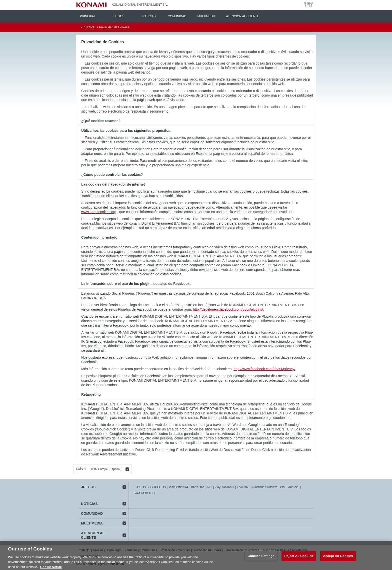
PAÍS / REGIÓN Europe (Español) (99, 469)
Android (293, 487)
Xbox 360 (243, 487)
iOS (282, 487)
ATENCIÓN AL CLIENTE (242, 16)
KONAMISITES (308, 5)
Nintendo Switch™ (265, 487)
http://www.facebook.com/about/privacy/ (264, 369)
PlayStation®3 (224, 487)
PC (209, 487)
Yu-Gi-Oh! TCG (145, 493)
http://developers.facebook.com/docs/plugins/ (228, 309)
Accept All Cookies (338, 558)
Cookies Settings (261, 558)
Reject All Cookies (299, 558)
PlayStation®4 (178, 487)
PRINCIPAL (88, 16)
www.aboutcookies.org (99, 212)
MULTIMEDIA (206, 16)
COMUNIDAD (177, 16)
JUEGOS (118, 16)
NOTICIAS (149, 16)
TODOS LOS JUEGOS (150, 487)
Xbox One (198, 487)
